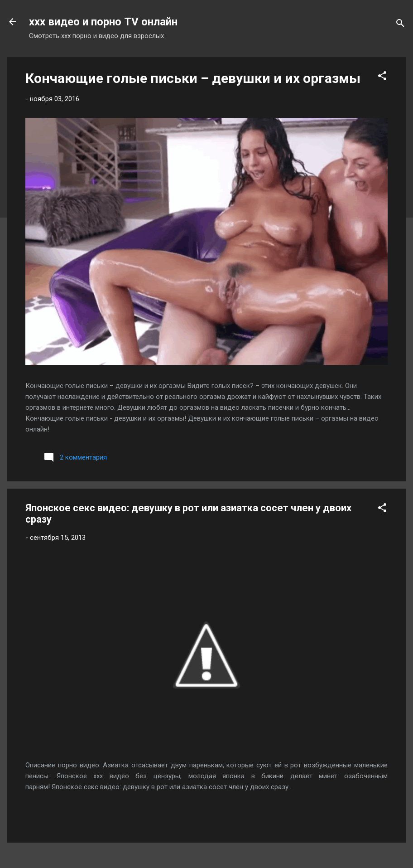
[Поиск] (400, 25)
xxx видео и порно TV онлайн (103, 22)
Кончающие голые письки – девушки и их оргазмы (193, 78)
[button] (382, 77)
